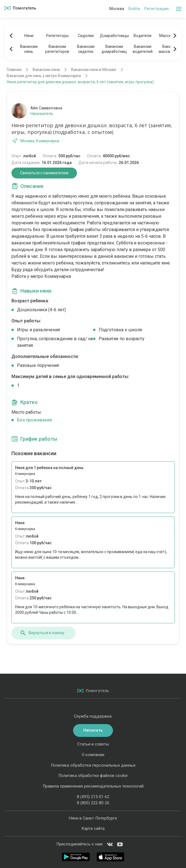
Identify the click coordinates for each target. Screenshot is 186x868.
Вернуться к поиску (42, 633)
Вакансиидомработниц (114, 49)
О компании (93, 755)
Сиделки (86, 36)
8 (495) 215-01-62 (93, 797)
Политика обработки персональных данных (93, 765)
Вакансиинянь (29, 49)
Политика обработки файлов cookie (93, 776)
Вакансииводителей (143, 49)
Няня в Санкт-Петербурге (93, 818)
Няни (29, 36)
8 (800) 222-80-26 (93, 803)
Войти (134, 9)
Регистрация (157, 9)
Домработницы (114, 36)
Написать (93, 730)
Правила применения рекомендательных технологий (93, 786)
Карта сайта (93, 829)
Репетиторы (57, 36)
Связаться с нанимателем (44, 173)
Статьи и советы (93, 744)
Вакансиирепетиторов (57, 49)
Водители (142, 36)
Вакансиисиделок (86, 49)
